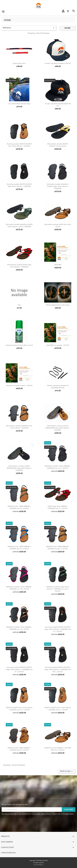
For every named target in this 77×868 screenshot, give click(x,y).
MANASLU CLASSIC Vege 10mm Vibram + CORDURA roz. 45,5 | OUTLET (58, 589)
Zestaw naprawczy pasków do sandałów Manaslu (58, 387)
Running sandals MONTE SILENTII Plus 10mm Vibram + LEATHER (19, 145)
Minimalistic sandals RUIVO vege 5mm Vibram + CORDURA (19, 266)
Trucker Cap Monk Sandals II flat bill (58, 63)
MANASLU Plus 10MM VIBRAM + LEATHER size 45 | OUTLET (19, 507)
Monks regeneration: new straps (58, 305)
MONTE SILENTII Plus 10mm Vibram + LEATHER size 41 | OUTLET (58, 709)
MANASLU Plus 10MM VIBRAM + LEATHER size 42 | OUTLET (19, 548)
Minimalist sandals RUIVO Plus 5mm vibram (58, 225)
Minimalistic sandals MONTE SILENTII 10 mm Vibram (58, 145)
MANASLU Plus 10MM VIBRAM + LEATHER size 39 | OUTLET (19, 749)
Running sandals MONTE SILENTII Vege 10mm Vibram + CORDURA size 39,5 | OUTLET (58, 669)
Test (19, 305)
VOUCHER (58, 265)
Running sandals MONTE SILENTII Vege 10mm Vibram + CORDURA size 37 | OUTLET (19, 669)
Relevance (29, 28)
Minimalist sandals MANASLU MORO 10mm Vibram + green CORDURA (19, 225)
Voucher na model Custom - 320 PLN (19, 385)
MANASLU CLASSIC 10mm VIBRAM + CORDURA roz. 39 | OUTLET (19, 588)
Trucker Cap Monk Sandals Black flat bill (58, 105)
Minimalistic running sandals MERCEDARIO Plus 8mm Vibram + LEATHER (58, 428)
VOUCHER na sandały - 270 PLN (58, 345)
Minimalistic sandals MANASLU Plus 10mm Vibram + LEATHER (19, 427)
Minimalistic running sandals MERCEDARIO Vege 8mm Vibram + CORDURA (19, 468)
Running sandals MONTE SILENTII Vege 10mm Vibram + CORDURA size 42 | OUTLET (58, 629)
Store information (8, 853)
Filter (67, 28)
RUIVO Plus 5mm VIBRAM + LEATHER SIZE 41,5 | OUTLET (58, 749)
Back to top (67, 771)
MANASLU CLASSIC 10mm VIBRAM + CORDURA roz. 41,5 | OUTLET (58, 467)
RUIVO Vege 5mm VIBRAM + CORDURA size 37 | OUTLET (58, 507)
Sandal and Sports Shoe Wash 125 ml (19, 345)
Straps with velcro (19, 63)
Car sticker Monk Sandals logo (19, 104)
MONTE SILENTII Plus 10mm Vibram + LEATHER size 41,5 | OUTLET (19, 709)
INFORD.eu (40, 865)
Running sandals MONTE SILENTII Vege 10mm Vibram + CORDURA (19, 185)
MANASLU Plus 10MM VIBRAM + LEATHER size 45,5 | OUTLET (58, 548)
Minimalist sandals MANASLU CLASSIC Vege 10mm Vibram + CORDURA (58, 186)
